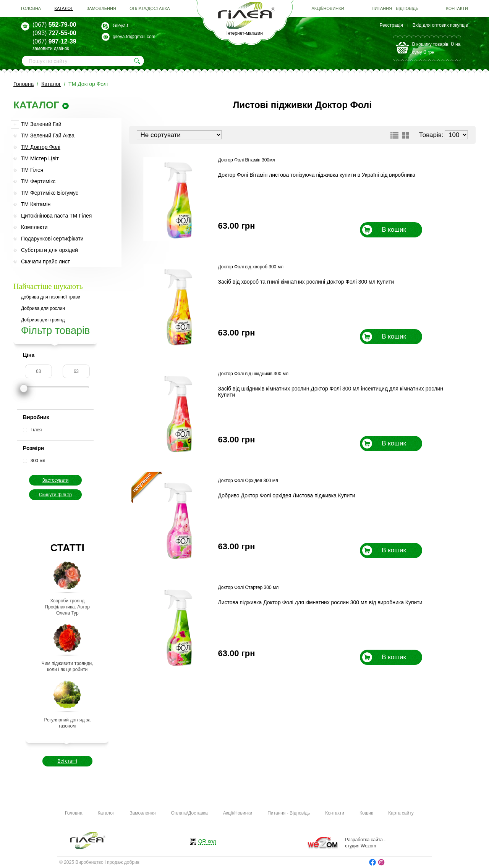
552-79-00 (54, 25)
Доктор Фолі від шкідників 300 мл (253, 374)
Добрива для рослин (43, 308)
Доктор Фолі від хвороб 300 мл (251, 267)
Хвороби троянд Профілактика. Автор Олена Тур (67, 607)
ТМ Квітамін (36, 204)
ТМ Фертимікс (38, 181)
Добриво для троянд (43, 320)
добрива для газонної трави (51, 297)
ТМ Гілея (32, 170)
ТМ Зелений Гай (41, 124)
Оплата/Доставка (150, 8)
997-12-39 (54, 41)
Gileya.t (121, 26)
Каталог (64, 8)
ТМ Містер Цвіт (40, 158)
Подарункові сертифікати (52, 239)
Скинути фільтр (55, 495)
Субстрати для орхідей (49, 250)
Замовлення (101, 8)
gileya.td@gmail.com (134, 37)
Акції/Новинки (328, 8)
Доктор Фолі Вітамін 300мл (247, 160)
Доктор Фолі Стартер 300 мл (249, 587)
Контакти (457, 8)
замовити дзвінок (51, 49)
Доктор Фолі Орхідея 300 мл (248, 481)
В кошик (394, 230)
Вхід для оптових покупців (440, 25)
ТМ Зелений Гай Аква (48, 136)
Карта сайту (401, 813)
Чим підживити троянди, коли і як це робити (67, 666)
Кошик (366, 813)
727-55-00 (54, 33)
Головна (31, 8)
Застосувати (56, 480)
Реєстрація (391, 25)
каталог (36, 105)
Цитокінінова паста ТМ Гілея (56, 216)
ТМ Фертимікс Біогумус (50, 193)
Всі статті (67, 761)
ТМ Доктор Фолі (41, 147)
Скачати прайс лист (45, 261)
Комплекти (34, 227)
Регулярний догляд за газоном (67, 723)
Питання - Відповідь (395, 8)
